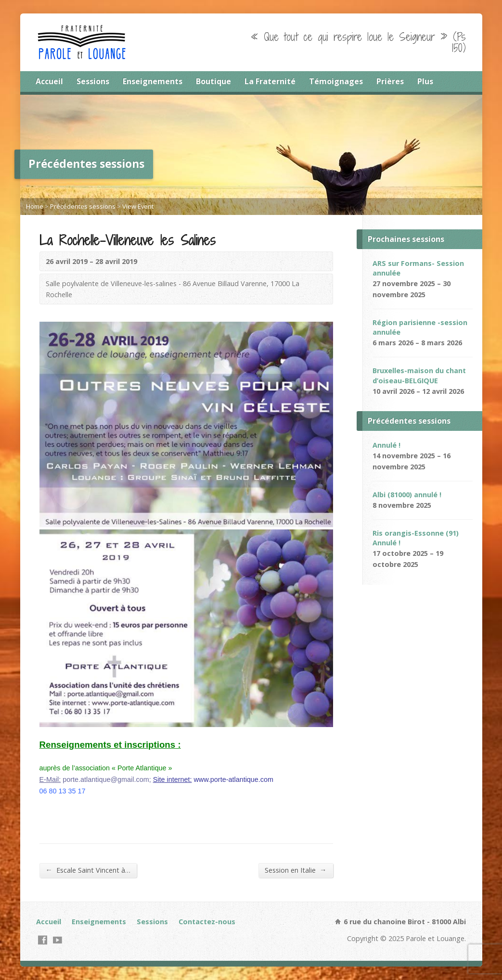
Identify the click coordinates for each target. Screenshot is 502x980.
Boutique (213, 81)
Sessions (93, 81)
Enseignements (153, 81)
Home (35, 206)
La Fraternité (270, 81)
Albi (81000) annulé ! (407, 495)
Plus (425, 81)
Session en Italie (296, 870)
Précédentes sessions (83, 206)
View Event (138, 206)
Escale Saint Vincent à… (88, 870)
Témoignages (336, 81)
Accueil (49, 81)
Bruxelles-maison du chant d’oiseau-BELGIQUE (419, 375)
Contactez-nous (207, 922)
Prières (390, 81)
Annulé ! (386, 445)
